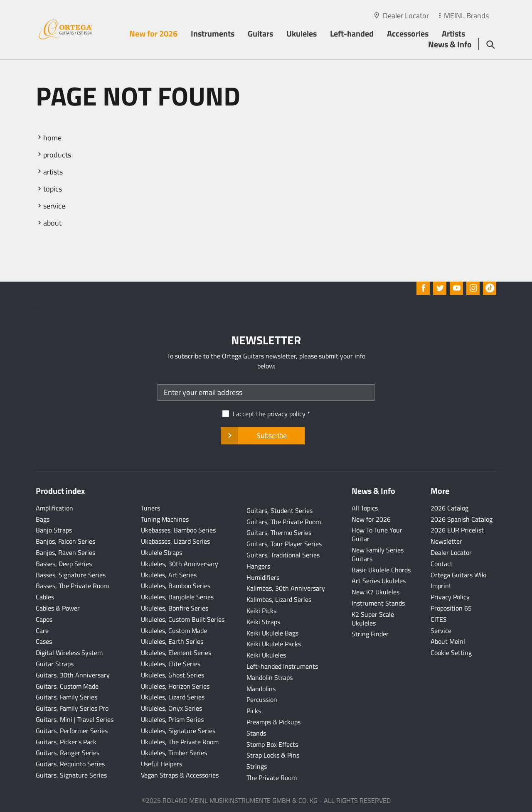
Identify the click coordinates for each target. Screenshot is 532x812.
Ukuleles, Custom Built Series (183, 619)
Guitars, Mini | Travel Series (75, 719)
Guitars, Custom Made (67, 686)
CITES (439, 619)
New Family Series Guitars (378, 554)
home (52, 138)
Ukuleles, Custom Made (174, 630)
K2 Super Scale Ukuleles (373, 619)
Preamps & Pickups (273, 722)
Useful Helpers (161, 764)
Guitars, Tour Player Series (284, 544)
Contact (442, 564)
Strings (257, 766)
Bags (43, 519)
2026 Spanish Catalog (462, 519)
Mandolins (261, 689)
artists (53, 172)
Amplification (54, 508)
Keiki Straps (263, 622)
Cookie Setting (451, 653)
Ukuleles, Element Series (176, 653)
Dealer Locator (406, 16)
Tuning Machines (165, 519)
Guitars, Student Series (280, 510)
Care (42, 630)
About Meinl (448, 641)
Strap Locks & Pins (273, 755)
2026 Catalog (449, 508)
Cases (44, 641)
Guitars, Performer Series (72, 731)
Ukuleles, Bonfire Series (175, 608)
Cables (45, 597)
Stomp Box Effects (272, 744)
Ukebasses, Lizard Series (175, 541)
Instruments (213, 33)
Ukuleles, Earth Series (172, 641)
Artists (453, 33)
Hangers (258, 566)
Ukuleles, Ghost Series (172, 675)
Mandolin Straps (270, 677)
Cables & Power (58, 608)
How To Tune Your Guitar (377, 534)
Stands (256, 733)
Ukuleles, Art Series (169, 575)
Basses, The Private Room (72, 586)
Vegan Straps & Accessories (180, 775)
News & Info (450, 44)
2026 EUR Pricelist (457, 530)
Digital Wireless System (69, 653)
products (57, 155)
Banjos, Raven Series (65, 552)
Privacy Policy (450, 597)
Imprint (441, 586)
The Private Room (272, 778)
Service (441, 630)
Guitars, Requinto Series (70, 764)
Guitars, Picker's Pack (66, 742)
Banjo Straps (54, 530)
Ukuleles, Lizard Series (173, 697)
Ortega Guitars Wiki (459, 575)
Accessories (408, 33)
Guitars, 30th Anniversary (73, 675)
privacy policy (286, 414)
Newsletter (446, 541)
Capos (44, 619)
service (54, 206)
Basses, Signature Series (71, 575)
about (52, 223)
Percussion (262, 699)
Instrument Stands (378, 603)
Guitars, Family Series (66, 697)
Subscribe (262, 436)
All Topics (365, 508)
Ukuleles (302, 33)
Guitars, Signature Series (71, 775)
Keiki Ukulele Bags (272, 633)
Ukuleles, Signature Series (178, 731)
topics (53, 189)
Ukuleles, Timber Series (174, 753)
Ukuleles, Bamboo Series (176, 586)
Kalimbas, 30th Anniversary (286, 588)
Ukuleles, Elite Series (171, 664)
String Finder (370, 634)
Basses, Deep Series (64, 564)
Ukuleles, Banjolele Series (177, 597)
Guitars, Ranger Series (68, 753)
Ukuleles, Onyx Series (171, 708)
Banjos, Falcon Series (65, 541)
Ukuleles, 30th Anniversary (180, 564)
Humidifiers (263, 577)
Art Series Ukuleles (379, 581)
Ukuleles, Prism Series (172, 719)
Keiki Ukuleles (266, 655)
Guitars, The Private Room (284, 522)
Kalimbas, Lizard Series (279, 599)
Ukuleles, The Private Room (180, 742)
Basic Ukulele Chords (381, 570)
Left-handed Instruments (282, 666)
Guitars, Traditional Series (283, 555)
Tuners (150, 508)
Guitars (260, 33)
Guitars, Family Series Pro (72, 708)
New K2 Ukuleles (376, 592)
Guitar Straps (55, 664)
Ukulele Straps (161, 552)
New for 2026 (153, 33)
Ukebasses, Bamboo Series (178, 530)
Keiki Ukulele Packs (274, 644)
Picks (254, 711)
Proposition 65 (451, 608)
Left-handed (352, 33)
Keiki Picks (261, 611)
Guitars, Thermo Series (279, 532)
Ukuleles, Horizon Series (175, 686)
